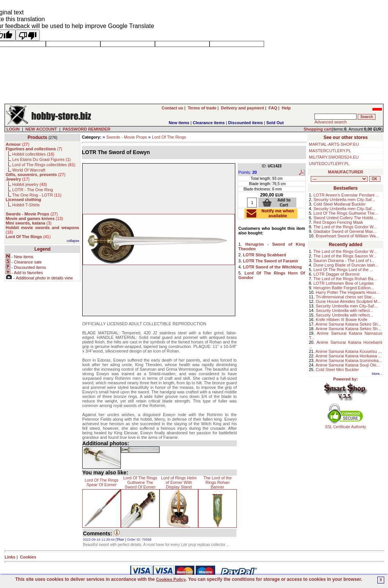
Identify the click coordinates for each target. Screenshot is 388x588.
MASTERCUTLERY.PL (330, 151)
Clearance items (209, 123)
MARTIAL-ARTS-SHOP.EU (334, 144)
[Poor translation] (28, 35)
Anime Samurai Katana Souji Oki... (348, 365)
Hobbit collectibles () (33, 154)
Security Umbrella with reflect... (344, 310)
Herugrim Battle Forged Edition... (344, 288)
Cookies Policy (171, 579)
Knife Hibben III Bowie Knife (341, 320)
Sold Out (275, 123)
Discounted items (246, 123)
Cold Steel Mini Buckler (337, 370)
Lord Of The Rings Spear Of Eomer (102, 482)
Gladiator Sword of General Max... (345, 231)
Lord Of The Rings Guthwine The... (346, 213)
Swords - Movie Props (127, 137)
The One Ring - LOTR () (37, 195)
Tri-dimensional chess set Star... (345, 297)
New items (179, 123)
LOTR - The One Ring (32, 190)
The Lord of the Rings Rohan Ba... (345, 279)
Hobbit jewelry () (30, 184)
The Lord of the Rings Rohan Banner (218, 482)
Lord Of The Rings (169, 137)
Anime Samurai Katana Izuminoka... (349, 360)
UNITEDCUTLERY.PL (329, 164)
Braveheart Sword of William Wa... (347, 236)
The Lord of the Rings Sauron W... (345, 256)
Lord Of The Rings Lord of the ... (343, 270)
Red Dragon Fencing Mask (338, 222)
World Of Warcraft (29, 170)
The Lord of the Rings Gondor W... (345, 227)
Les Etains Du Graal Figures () (41, 159)
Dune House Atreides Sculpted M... (348, 301)
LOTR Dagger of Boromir (336, 274)
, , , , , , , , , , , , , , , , (339, 179)
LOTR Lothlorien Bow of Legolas (343, 283)
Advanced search (331, 122)
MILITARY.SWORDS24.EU (334, 157)
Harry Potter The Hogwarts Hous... (348, 292)
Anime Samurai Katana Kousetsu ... (349, 351)
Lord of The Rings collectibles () (44, 165)
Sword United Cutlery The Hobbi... (345, 218)
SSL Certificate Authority (346, 425)
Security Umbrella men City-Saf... (344, 200)
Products (38, 137)
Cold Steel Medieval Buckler (339, 204)
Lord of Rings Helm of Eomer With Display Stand (179, 482)
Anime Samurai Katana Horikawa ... (349, 356)
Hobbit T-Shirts (26, 205)
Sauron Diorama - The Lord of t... (344, 260)
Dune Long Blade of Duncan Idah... (346, 265)
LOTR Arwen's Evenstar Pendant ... (346, 195)
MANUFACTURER (346, 172)
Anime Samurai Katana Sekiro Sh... (348, 324)
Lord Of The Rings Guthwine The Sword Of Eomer (140, 482)
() (17, 144)
